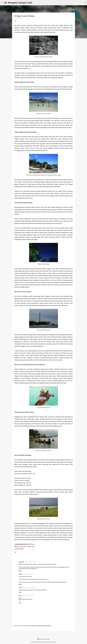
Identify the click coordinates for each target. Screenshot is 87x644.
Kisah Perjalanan (19, 549)
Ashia (20, 588)
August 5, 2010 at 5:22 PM (30, 562)
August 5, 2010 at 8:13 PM (28, 574)
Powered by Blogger (43, 639)
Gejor (20, 574)
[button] (15, 21)
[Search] (34, 3)
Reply (20, 571)
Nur (20, 595)
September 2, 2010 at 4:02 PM (29, 588)
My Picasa (32, 544)
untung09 (21, 562)
